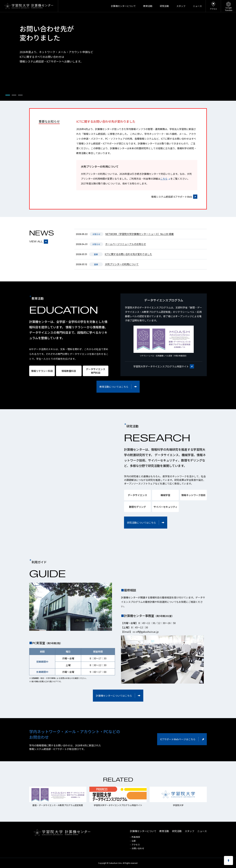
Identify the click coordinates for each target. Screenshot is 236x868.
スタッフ (181, 6)
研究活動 (164, 6)
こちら (164, 179)
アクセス (213, 5)
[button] (8, 95)
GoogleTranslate (228, 6)
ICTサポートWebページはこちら (178, 739)
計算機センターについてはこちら (114, 696)
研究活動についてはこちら (141, 523)
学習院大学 (17, 6)
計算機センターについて (123, 6)
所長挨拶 (136, 837)
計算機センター (42, 6)
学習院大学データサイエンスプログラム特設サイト (161, 366)
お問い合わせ (138, 848)
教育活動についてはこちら (114, 387)
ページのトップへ (228, 860)
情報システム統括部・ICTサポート (98, 143)
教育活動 (148, 6)
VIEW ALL (36, 242)
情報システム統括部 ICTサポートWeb (172, 197)
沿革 (134, 841)
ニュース (197, 6)
